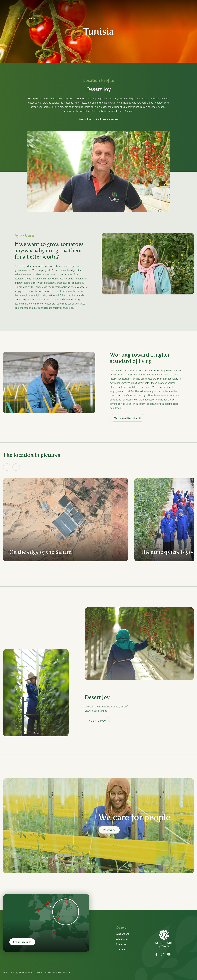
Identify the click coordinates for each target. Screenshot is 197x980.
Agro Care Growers (32, 8)
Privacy (39, 972)
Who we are (123, 934)
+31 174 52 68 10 (97, 721)
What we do (109, 830)
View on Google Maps (96, 711)
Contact (120, 949)
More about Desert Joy (126, 418)
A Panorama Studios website (57, 972)
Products (121, 944)
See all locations (22, 942)
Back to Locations (28, 19)
